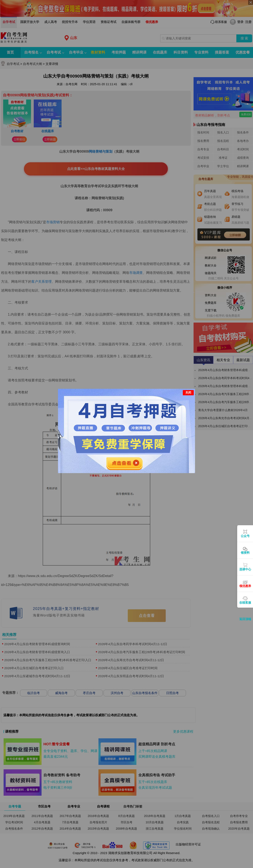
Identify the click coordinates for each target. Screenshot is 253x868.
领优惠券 (245, 586)
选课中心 (245, 569)
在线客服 (245, 603)
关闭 (188, 393)
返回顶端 (245, 619)
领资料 (245, 553)
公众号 (245, 536)
